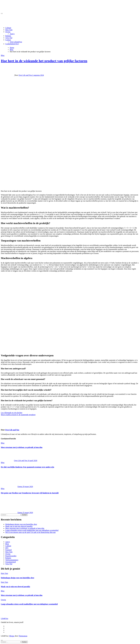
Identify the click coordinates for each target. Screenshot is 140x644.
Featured (8, 550)
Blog (3, 55)
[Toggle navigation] (2, 14)
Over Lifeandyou (16, 42)
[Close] (2, 640)
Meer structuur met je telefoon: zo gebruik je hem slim (22, 447)
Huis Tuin (9, 30)
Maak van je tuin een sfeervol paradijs (19, 526)
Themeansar (23, 636)
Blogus (12, 636)
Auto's (8, 542)
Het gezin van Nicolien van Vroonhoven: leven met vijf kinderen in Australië (30, 493)
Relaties (8, 36)
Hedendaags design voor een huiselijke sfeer (21, 524)
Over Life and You (25, 75)
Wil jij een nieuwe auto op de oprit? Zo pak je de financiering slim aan (30, 532)
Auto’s (12, 34)
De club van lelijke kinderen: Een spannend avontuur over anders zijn (27, 467)
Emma (12, 487)
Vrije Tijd (9, 38)
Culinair (8, 28)
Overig (8, 32)
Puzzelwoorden (11, 556)
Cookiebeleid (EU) (12, 44)
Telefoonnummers (12, 560)
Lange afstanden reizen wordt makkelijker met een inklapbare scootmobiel (32, 530)
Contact (8, 40)
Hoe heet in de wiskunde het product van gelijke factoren (44, 61)
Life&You (5, 618)
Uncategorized (11, 562)
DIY (7, 548)
